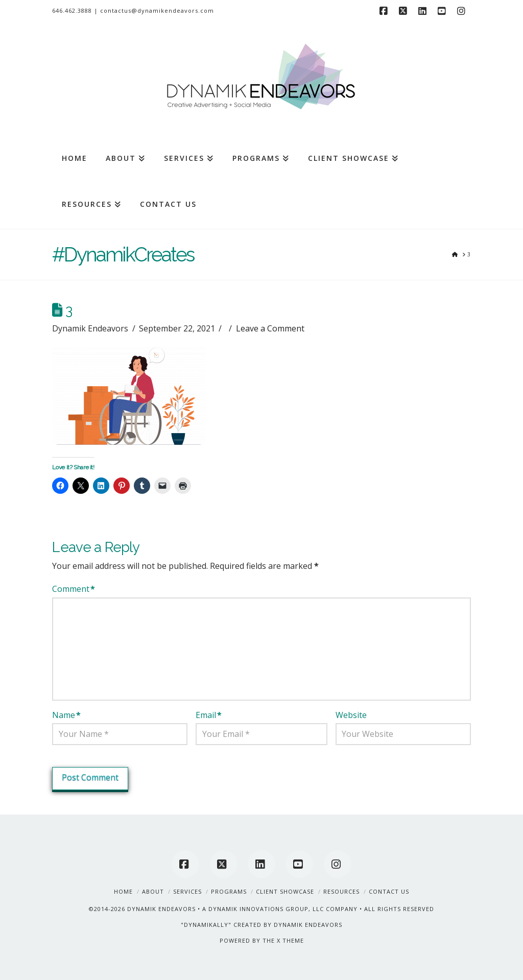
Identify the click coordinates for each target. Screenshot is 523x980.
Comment (73, 589)
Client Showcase (285, 891)
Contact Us (389, 891)
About (153, 891)
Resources (341, 891)
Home (123, 891)
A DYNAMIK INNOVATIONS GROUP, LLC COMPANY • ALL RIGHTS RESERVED (318, 909)
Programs (229, 891)
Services (187, 891)
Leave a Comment (270, 328)
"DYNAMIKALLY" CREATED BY (227, 925)
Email (208, 715)
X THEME (290, 940)
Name (66, 715)
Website (351, 715)
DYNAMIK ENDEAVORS (161, 909)
